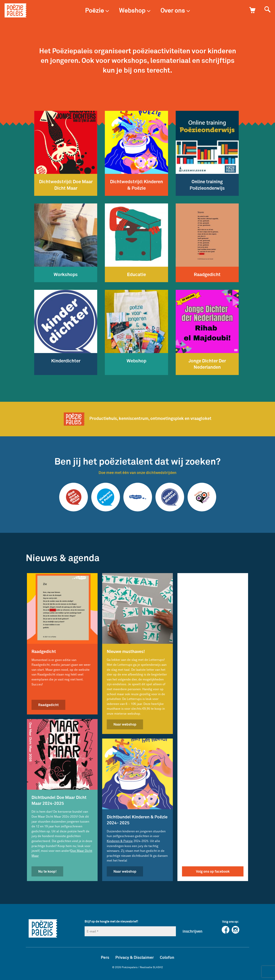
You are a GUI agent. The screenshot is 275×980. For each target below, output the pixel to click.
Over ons (175, 10)
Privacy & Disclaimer (135, 957)
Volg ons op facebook (213, 871)
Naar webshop (125, 724)
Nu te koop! (47, 871)
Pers (105, 957)
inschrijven (192, 931)
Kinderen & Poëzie (120, 841)
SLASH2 (158, 967)
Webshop (135, 10)
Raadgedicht (48, 705)
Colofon (167, 957)
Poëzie (97, 10)
